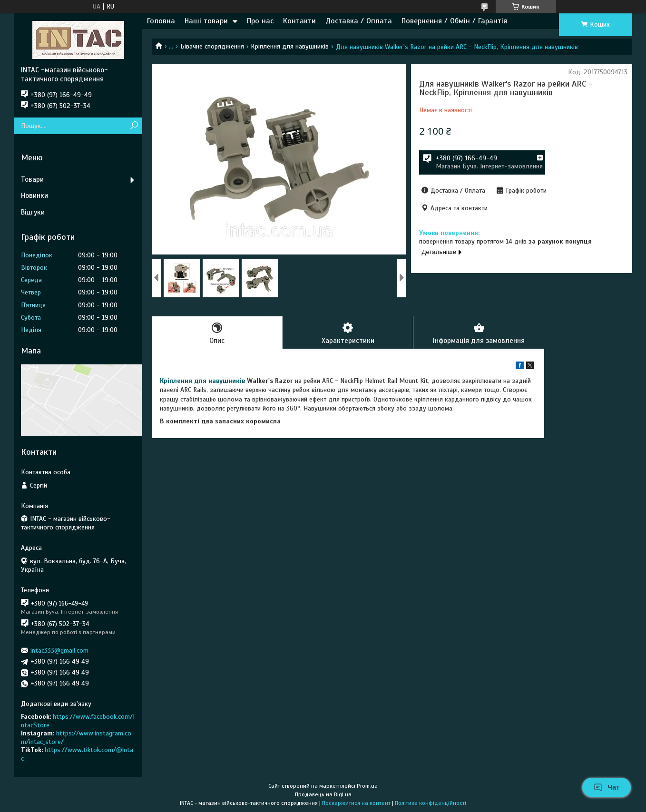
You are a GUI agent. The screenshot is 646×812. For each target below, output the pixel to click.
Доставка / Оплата (359, 21)
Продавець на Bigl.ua (323, 794)
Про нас (260, 21)
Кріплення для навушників (290, 46)
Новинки (34, 196)
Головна (161, 21)
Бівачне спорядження (212, 46)
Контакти (299, 21)
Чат (607, 787)
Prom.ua (367, 786)
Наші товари (206, 21)
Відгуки (33, 212)
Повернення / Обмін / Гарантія (454, 21)
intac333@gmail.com (59, 651)
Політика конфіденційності (431, 803)
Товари (32, 179)
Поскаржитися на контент (356, 803)
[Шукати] (134, 126)
